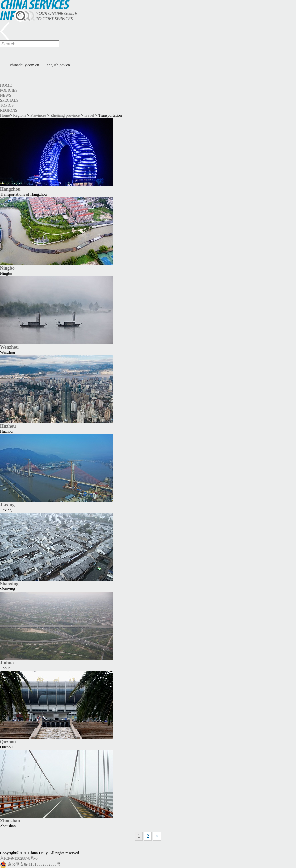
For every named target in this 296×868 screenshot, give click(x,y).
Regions (9, 110)
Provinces (38, 115)
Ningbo (7, 268)
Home (6, 85)
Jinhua (7, 663)
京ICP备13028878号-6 (19, 858)
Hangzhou (10, 189)
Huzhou (8, 426)
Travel (89, 115)
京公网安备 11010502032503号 (34, 864)
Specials (9, 100)
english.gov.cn (58, 65)
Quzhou (8, 742)
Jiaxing (7, 505)
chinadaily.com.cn (24, 65)
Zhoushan (10, 821)
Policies (9, 90)
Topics (7, 105)
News (6, 95)
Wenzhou (9, 347)
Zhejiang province (65, 115)
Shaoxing (9, 584)
